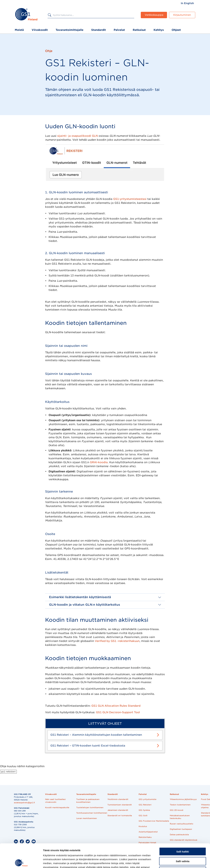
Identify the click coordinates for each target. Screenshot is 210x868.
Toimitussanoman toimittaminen (92, 813)
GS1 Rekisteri (145, 805)
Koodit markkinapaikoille (57, 807)
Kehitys (159, 30)
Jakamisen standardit (118, 810)
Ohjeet (176, 30)
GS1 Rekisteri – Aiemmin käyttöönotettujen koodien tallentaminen (96, 735)
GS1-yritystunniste (147, 799)
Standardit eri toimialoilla (120, 816)
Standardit (99, 30)
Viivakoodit (40, 30)
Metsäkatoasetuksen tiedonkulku (180, 817)
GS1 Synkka (144, 810)
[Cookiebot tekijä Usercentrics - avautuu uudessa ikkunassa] (21, 862)
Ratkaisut (139, 30)
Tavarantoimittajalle (69, 30)
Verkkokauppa (154, 15)
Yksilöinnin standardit (118, 799)
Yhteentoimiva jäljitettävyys (183, 799)
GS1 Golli (143, 816)
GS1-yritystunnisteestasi (130, 199)
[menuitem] (187, 3)
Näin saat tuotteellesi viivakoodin (55, 801)
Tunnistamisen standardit (120, 805)
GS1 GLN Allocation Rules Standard (116, 706)
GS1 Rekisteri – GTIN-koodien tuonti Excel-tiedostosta (88, 746)
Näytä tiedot (175, 862)
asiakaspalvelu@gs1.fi (24, 803)
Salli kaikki (183, 828)
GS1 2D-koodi (177, 810)
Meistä (19, 30)
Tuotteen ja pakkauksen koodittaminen (88, 801)
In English (187, 3)
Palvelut (119, 30)
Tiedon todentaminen (180, 805)
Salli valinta (183, 837)
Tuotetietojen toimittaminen (90, 807)
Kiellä (183, 847)
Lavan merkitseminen (87, 818)
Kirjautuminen (182, 15)
